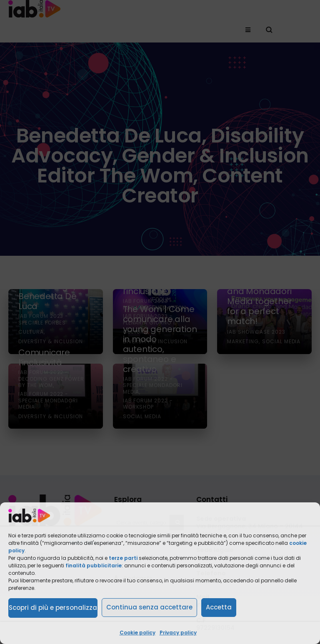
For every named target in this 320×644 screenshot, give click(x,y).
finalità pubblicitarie (94, 565)
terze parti (123, 558)
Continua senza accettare (149, 607)
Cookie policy (137, 633)
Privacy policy (178, 633)
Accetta (219, 607)
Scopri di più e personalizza (53, 608)
